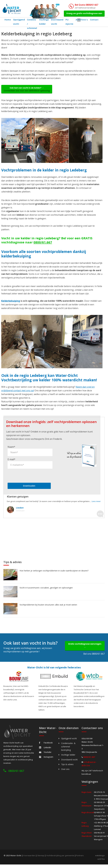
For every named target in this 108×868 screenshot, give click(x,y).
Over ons (65, 773)
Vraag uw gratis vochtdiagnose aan (82, 14)
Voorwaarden (29, 859)
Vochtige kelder (45, 23)
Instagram (46, 761)
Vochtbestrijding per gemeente (61, 859)
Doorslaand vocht (58, 23)
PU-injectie (71, 23)
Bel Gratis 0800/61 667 (83, 5)
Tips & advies (67, 768)
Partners (81, 859)
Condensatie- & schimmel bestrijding (68, 750)
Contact (95, 21)
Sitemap (41, 859)
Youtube (45, 756)
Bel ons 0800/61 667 (94, 658)
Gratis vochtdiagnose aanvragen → (85, 649)
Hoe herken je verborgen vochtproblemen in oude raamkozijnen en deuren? (54, 573)
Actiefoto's (83, 21)
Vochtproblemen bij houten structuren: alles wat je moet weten (48, 607)
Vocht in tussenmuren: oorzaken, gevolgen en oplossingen (46, 590)
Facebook (46, 746)
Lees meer (96, 504)
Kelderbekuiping (11, 303)
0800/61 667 (16, 775)
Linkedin (45, 751)
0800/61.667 (43, 245)
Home (8, 21)
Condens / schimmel (32, 23)
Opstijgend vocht (19, 23)
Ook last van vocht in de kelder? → (29, 91)
